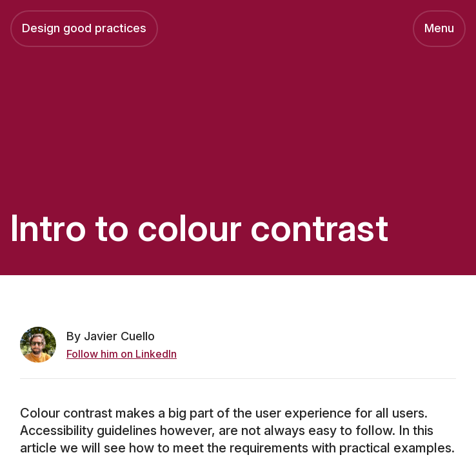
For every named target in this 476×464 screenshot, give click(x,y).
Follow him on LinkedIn (122, 354)
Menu (439, 28)
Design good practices (84, 28)
